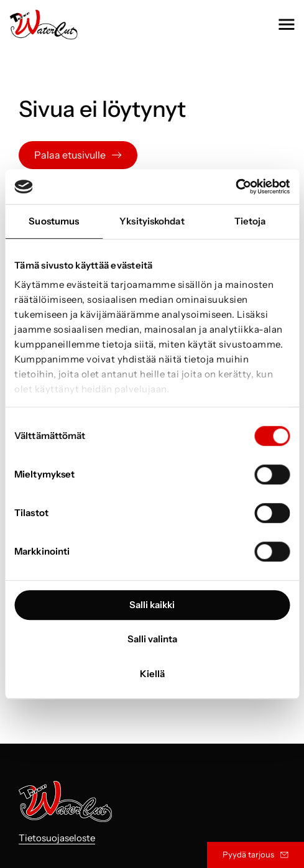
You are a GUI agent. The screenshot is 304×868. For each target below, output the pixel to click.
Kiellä (152, 674)
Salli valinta (152, 639)
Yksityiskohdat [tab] (152, 221)
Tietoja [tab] (250, 221)
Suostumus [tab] (54, 221)
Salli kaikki (152, 605)
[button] (286, 24)
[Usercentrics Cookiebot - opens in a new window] (235, 187)
